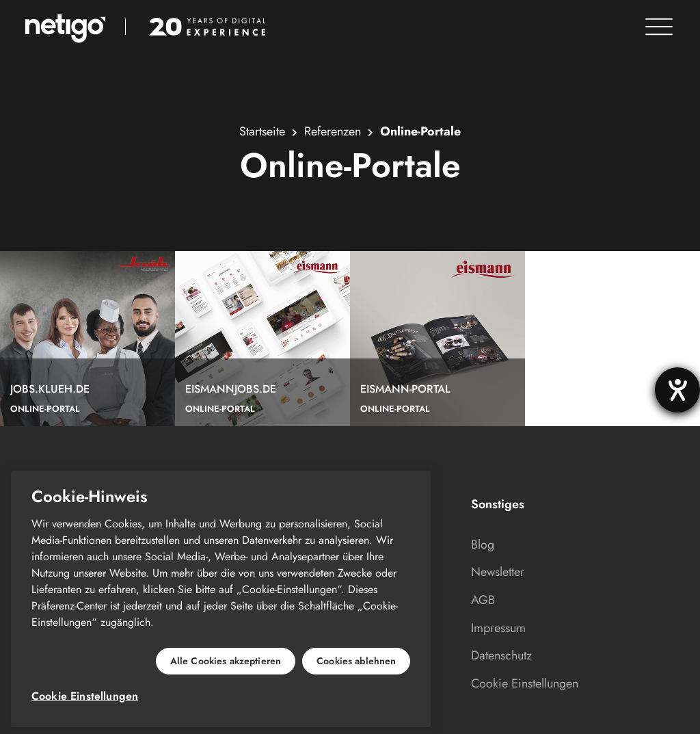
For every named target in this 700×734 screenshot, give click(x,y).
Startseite (262, 131)
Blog (483, 545)
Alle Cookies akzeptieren (226, 661)
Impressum (498, 628)
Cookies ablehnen (356, 661)
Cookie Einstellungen (525, 683)
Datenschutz (501, 655)
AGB (483, 600)
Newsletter (498, 572)
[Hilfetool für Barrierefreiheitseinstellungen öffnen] (677, 390)
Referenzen (333, 131)
